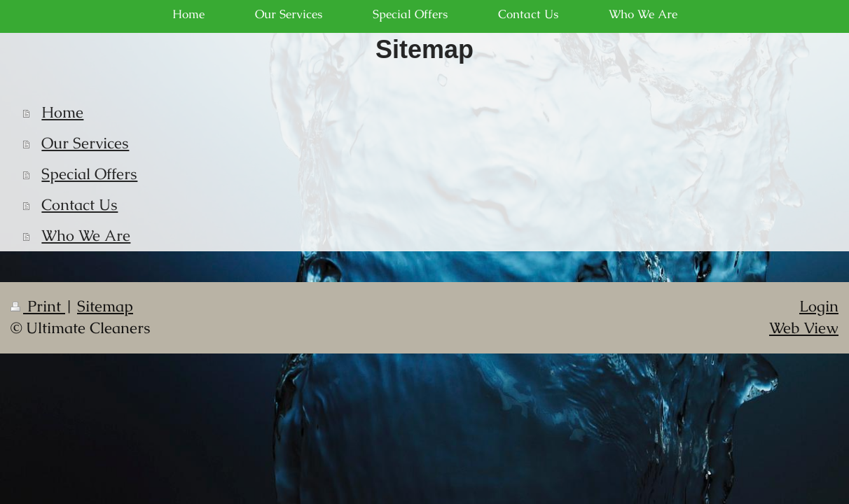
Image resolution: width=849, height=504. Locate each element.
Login (819, 306)
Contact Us (80, 205)
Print (38, 306)
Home (62, 112)
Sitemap (105, 306)
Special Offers (89, 174)
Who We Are (86, 236)
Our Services (85, 143)
